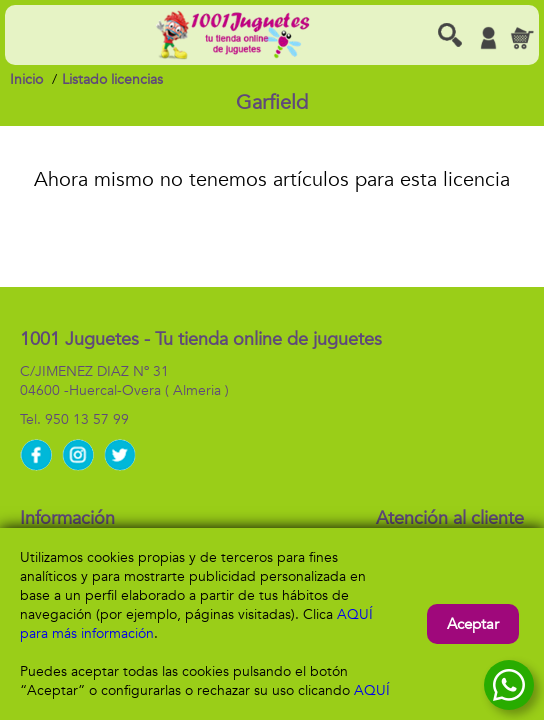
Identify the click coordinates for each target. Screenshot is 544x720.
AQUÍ (372, 690)
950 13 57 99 (87, 419)
